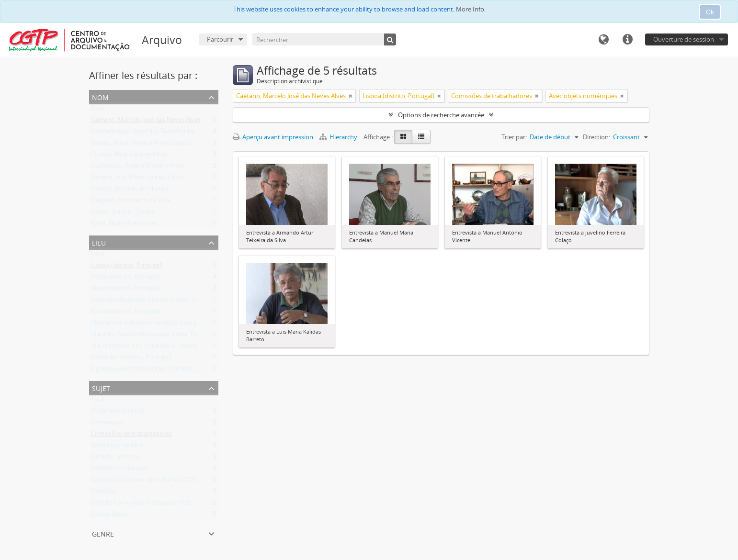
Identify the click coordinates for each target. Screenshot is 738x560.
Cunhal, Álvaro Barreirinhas (130, 156)
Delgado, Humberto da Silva (131, 202)
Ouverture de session (684, 39)
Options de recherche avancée (441, 115)
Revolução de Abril (117, 447)
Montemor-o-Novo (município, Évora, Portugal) (158, 325)
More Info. (471, 9)
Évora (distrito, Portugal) (126, 313)
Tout (98, 110)
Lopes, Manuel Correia (123, 213)
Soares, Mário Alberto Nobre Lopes (141, 145)
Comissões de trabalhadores (131, 436)
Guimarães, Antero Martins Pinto (138, 168)
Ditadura (103, 493)
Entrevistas (107, 424)
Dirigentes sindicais (118, 413)
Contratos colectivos (120, 470)
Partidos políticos (116, 459)
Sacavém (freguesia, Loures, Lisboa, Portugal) (155, 302)
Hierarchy (339, 137)
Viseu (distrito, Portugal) (125, 290)
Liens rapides (627, 40)
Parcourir (220, 39)
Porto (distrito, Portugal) (126, 279)
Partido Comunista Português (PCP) (142, 504)
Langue (603, 40)
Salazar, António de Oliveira (130, 190)
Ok (710, 12)
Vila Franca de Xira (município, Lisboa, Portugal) (158, 347)
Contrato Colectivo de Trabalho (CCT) (144, 482)
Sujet (101, 387)
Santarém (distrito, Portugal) (131, 359)
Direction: (596, 137)
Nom (100, 96)
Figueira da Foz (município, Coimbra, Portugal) (156, 370)
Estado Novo (109, 516)
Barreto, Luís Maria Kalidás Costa (137, 179)
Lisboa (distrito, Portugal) (127, 267)
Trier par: (514, 137)
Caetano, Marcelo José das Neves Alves (146, 122)
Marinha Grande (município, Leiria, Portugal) (154, 336)
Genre (103, 533)
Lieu (99, 242)
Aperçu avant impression (273, 137)
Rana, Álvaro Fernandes (125, 225)
